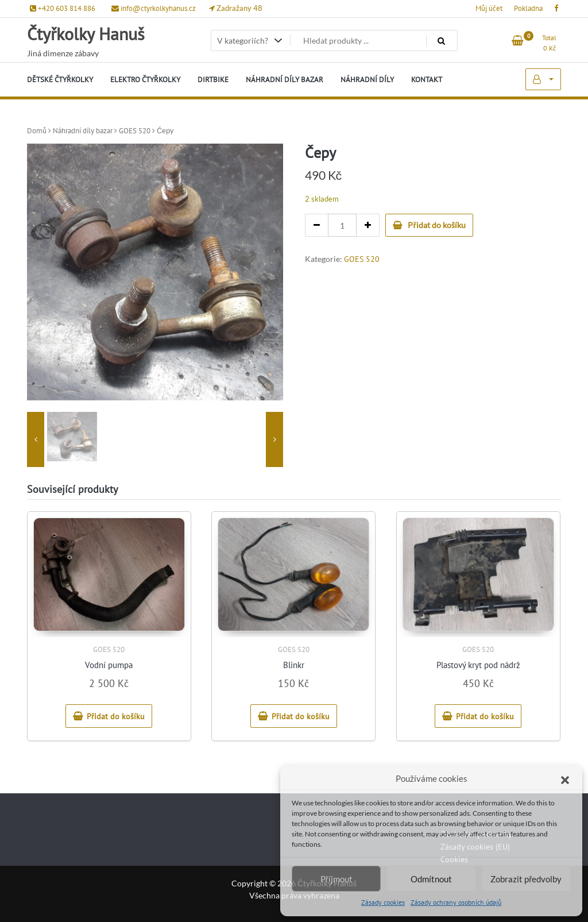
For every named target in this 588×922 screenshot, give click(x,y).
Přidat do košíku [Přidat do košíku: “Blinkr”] (301, 716)
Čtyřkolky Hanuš (86, 34)
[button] (565, 778)
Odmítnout (431, 879)
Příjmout (336, 879)
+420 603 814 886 (63, 8)
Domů (37, 131)
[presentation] (36, 440)
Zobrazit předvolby (526, 879)
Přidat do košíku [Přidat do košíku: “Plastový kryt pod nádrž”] (485, 716)
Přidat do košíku (436, 225)
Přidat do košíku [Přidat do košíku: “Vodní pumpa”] (116, 716)
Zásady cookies (383, 902)
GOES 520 (135, 131)
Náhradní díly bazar (83, 131)
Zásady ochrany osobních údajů (456, 902)
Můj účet (489, 8)
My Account (543, 79)
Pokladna (528, 8)
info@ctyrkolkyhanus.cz (154, 8)
